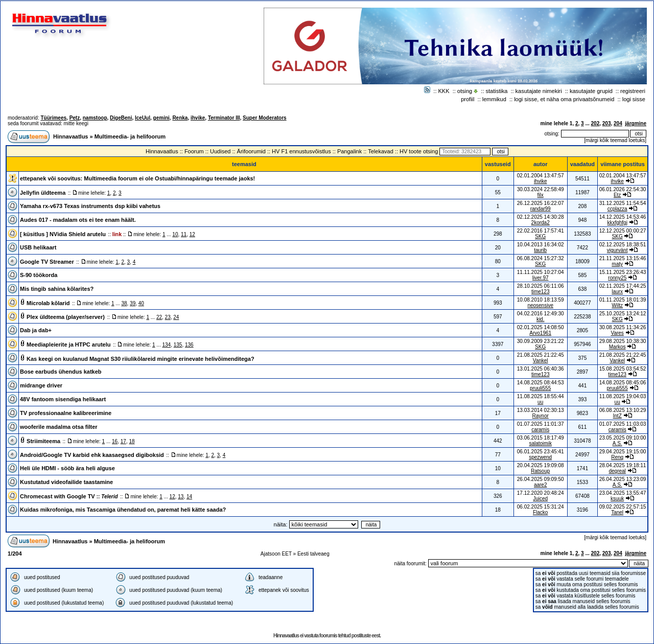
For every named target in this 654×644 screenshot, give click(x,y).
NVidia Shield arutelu (78, 234)
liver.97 (541, 278)
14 (189, 497)
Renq (617, 457)
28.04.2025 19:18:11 (623, 465)
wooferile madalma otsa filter (59, 427)
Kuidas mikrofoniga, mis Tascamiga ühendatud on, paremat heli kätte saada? (123, 510)
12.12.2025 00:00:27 (623, 231)
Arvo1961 (540, 333)
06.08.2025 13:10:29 (623, 410)
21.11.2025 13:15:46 (623, 258)
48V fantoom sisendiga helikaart (63, 399)
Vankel (541, 361)
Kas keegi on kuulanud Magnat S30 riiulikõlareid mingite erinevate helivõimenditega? (141, 359)
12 (192, 234)
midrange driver (41, 385)
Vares (617, 333)
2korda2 (541, 223)
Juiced (540, 499)
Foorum (194, 151)
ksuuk (617, 499)
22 (159, 317)
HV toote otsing (419, 151)
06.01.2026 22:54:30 (623, 189)
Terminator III (224, 118)
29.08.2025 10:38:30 (623, 341)
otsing (465, 91)
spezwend (540, 457)
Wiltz (617, 305)
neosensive (540, 305)
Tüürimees (53, 118)
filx (541, 195)
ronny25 (617, 278)
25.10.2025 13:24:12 (623, 314)
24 (176, 317)
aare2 (541, 485)
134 (166, 345)
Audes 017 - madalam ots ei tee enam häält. (78, 220)
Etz (617, 195)
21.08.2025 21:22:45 (623, 355)
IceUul (143, 118)
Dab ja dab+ (36, 330)
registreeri (633, 91)
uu (540, 402)
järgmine (636, 123)
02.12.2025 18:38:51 (623, 245)
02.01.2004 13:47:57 (623, 176)
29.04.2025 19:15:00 (623, 452)
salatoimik (540, 443)
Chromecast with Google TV (69, 496)
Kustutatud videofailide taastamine (66, 482)
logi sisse (634, 99)
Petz (75, 118)
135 (178, 345)
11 (184, 234)
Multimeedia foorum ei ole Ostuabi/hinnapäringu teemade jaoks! (169, 178)
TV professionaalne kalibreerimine (66, 413)
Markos (617, 347)
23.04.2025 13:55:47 (623, 493)
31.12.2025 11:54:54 (623, 203)
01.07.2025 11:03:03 (623, 424)
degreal (617, 471)
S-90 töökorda (39, 275)
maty (617, 264)
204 (618, 123)
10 (175, 234)
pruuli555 (540, 388)
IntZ (617, 416)
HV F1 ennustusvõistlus (301, 151)
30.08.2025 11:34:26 (623, 327)
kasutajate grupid (591, 91)
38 (124, 303)
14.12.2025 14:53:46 (623, 217)
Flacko (540, 512)
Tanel (617, 512)
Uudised (220, 151)
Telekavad (381, 151)
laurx (617, 292)
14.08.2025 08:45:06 (623, 383)
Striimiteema (43, 441)
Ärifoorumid (251, 151)
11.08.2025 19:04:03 (623, 396)
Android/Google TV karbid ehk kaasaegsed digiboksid (92, 455)
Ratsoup (540, 471)
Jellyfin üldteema (43, 193)
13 (181, 497)
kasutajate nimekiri (539, 91)
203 (607, 123)
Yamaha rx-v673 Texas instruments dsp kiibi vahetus (90, 206)
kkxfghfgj (617, 223)
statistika (497, 91)
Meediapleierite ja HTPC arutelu (68, 344)
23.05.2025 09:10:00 (623, 438)
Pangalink (349, 151)
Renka (180, 118)
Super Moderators (265, 118)
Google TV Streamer (47, 262)
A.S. (617, 443)
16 (115, 441)
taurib (540, 250)
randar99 (541, 209)
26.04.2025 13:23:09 (623, 479)
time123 (541, 292)
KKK (444, 91)
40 (141, 303)
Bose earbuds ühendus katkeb (61, 372)
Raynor (541, 416)
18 (132, 441)
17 (123, 441)
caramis (540, 430)
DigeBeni (121, 118)
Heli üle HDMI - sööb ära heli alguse (67, 468)
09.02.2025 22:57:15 (623, 507)
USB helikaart (38, 247)
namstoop (95, 118)
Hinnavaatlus (71, 136)
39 (133, 303)
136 (189, 345)
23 (168, 317)
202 (595, 123)
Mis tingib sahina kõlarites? (57, 289)
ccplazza (617, 209)
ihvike (198, 118)
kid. (541, 319)
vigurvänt (617, 250)
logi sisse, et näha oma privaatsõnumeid (564, 99)
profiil (468, 99)
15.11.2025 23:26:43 (623, 272)
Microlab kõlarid (48, 303)
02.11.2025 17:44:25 (623, 286)
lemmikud (494, 99)
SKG (540, 236)
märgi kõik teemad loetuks (615, 140)
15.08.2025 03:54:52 (623, 369)
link (117, 234)
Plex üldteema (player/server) (66, 317)
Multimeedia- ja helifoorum (130, 136)
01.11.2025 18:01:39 (623, 300)
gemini (161, 118)
